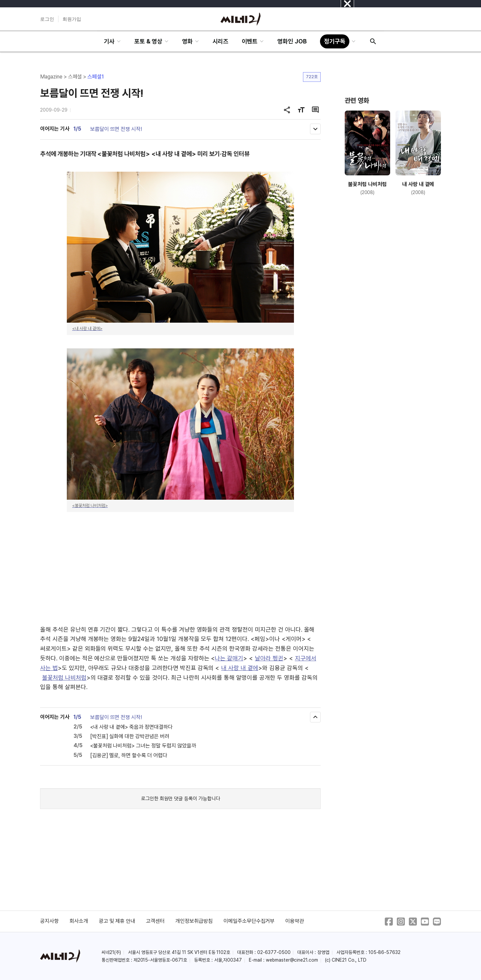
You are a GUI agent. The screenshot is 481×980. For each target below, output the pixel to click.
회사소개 (79, 921)
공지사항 (49, 921)
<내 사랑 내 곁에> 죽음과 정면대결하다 (131, 727)
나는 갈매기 (229, 658)
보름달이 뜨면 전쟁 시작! (116, 129)
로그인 (47, 19)
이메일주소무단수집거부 (249, 921)
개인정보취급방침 (194, 921)
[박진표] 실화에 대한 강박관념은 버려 (130, 736)
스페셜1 (96, 77)
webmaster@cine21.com (292, 960)
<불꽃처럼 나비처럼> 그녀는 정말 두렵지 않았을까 (143, 746)
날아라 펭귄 (269, 658)
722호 (312, 77)
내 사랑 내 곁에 (240, 668)
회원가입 (72, 19)
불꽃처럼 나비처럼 (64, 678)
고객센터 (155, 921)
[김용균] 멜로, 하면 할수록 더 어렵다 (129, 755)
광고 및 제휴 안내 (117, 921)
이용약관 (295, 921)
